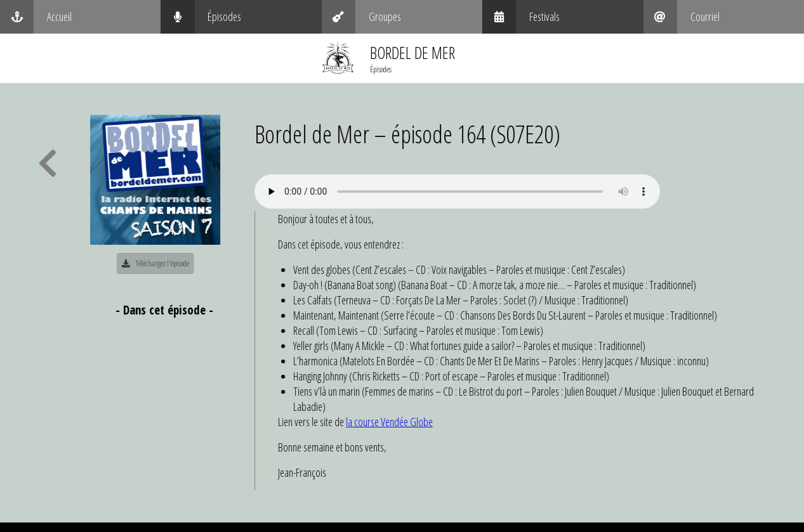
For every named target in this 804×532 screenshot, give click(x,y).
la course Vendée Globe (391, 422)
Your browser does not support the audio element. (459, 191)
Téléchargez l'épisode (157, 263)
